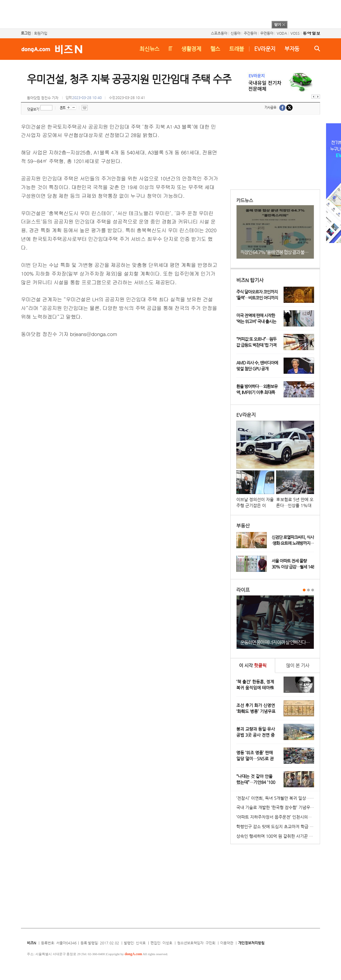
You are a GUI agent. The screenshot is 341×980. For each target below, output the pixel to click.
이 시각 (253, 665)
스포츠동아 (219, 33)
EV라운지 (265, 49)
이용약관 (227, 943)
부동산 (243, 526)
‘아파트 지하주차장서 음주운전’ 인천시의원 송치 (278, 817)
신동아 (236, 33)
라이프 (243, 590)
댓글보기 (33, 109)
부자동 (292, 49)
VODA (282, 33)
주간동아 (250, 33)
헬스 (215, 49)
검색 (317, 48)
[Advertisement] (163, 13)
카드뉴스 (245, 200)
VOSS (295, 33)
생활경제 (191, 49)
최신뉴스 (149, 49)
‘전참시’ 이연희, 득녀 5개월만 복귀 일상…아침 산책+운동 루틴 (278, 798)
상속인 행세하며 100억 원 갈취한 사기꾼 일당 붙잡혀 (278, 836)
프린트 (85, 108)
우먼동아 (267, 33)
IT (170, 49)
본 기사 (298, 665)
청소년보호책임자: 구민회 (196, 943)
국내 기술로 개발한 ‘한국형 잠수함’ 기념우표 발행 (278, 807)
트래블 (237, 49)
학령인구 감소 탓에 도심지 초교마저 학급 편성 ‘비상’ (278, 826)
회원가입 (41, 33)
